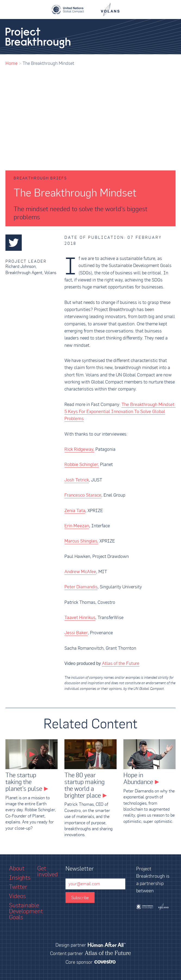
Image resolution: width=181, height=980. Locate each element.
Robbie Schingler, (82, 464)
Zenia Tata (75, 510)
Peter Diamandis (81, 587)
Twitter (18, 887)
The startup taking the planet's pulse (24, 782)
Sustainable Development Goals (26, 911)
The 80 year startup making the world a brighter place (85, 785)
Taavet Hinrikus (80, 617)
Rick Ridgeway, (79, 449)
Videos (17, 896)
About (17, 868)
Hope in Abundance (138, 778)
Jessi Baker (76, 633)
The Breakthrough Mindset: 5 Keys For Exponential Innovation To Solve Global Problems (120, 412)
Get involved (48, 871)
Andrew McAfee (80, 572)
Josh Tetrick (77, 480)
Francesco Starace (83, 495)
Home (12, 63)
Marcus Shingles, (81, 541)
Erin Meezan (77, 526)
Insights (20, 877)
